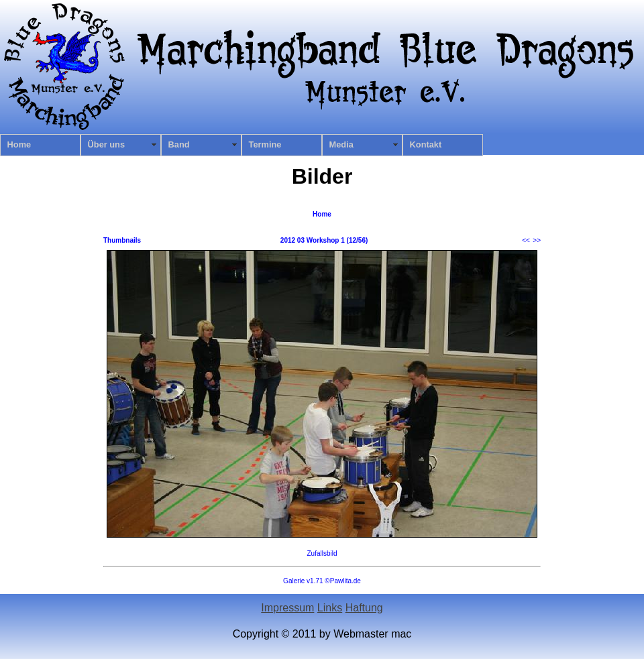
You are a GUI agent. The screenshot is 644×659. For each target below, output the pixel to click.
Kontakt (426, 144)
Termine (265, 144)
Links (330, 608)
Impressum (287, 608)
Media (341, 144)
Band (179, 144)
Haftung (364, 608)
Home (19, 144)
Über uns (106, 144)
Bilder (322, 176)
